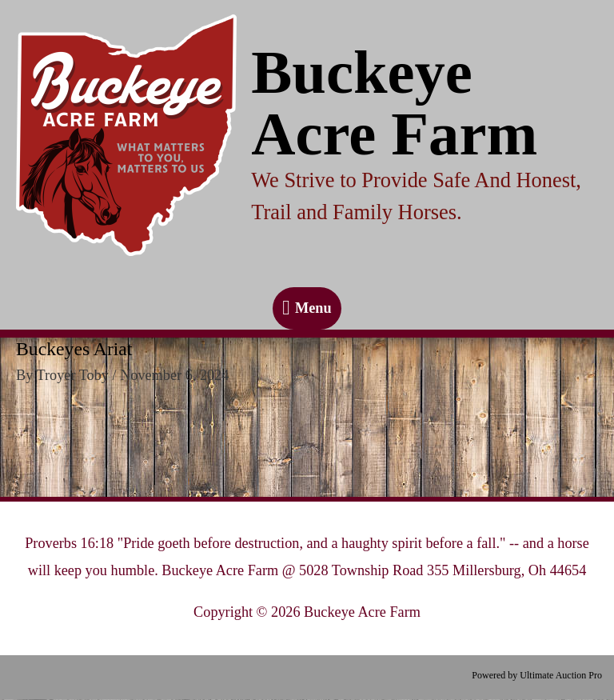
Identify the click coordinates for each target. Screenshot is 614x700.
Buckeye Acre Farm (394, 103)
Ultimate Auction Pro (561, 675)
